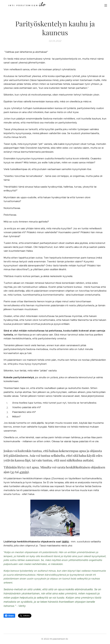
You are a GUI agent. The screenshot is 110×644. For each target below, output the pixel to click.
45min (24, 472)
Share (9, 616)
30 (13, 472)
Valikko (106, 5)
